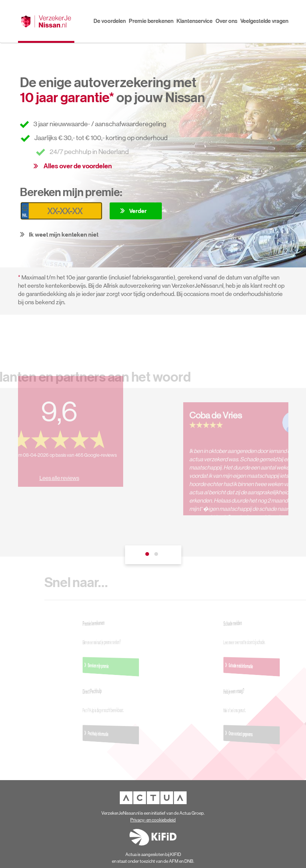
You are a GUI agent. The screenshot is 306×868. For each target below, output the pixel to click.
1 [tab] (149, 556)
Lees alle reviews (54, 473)
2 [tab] (158, 556)
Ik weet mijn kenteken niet (64, 234)
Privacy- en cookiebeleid (153, 820)
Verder (138, 211)
